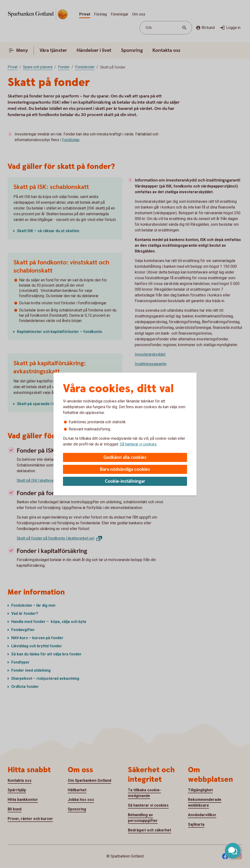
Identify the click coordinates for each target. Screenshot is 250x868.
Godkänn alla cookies (125, 458)
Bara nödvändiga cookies (125, 469)
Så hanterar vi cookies (138, 444)
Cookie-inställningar (125, 481)
